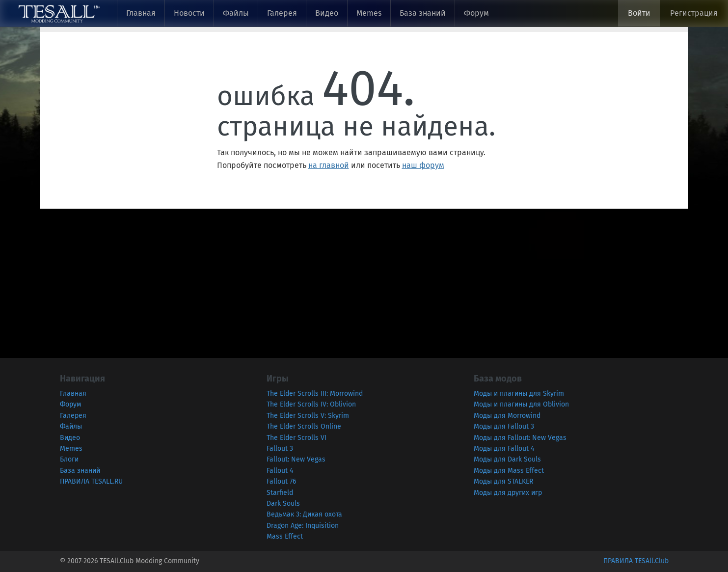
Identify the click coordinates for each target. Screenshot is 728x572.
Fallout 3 (280, 449)
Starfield (280, 493)
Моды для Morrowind (507, 416)
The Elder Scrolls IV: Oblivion (311, 404)
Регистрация (694, 13)
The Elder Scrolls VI (297, 438)
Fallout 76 (281, 481)
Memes (369, 13)
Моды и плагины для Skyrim (519, 394)
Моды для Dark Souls (507, 459)
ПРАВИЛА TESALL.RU (91, 481)
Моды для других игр (508, 493)
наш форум (423, 165)
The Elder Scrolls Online (304, 426)
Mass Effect (285, 536)
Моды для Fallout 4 (504, 449)
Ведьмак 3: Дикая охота (304, 514)
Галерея (282, 13)
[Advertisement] (295, 277)
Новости (189, 13)
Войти (639, 13)
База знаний (423, 13)
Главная (141, 13)
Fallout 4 (280, 471)
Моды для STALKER (503, 481)
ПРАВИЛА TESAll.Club (636, 561)
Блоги (69, 459)
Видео (327, 13)
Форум (476, 13)
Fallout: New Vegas (296, 459)
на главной (329, 165)
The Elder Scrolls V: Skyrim (308, 416)
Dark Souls (283, 504)
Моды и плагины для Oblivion (521, 404)
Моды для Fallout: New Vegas (520, 438)
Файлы (236, 13)
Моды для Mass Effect (509, 471)
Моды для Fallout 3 (504, 426)
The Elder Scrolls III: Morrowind (315, 394)
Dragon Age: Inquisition (303, 526)
